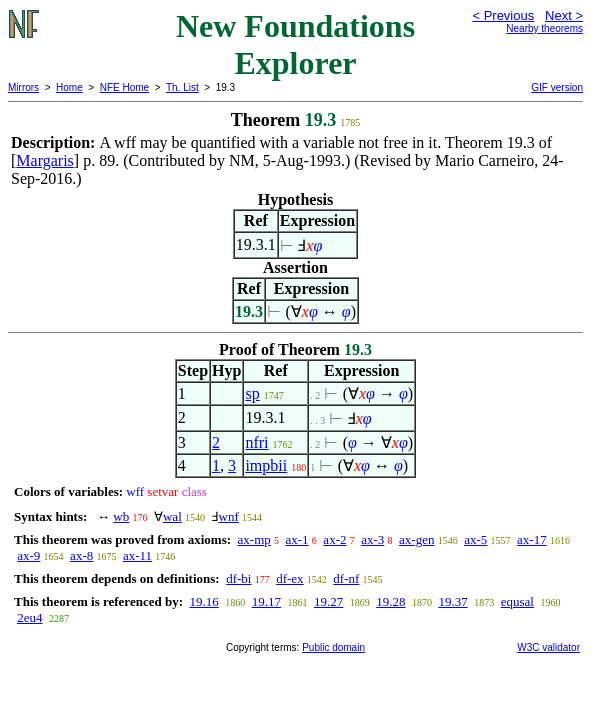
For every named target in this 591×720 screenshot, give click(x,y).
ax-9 (28, 555)
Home (69, 87)
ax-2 (334, 539)
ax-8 (81, 555)
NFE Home (124, 87)
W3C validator (548, 647)
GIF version (557, 87)
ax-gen (416, 539)
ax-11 (137, 555)
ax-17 (532, 539)
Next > (564, 15)
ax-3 (372, 539)
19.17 (266, 601)
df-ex (289, 578)
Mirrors (23, 87)
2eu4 (29, 617)
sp (252, 393)
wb (121, 516)
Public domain (333, 647)
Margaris (44, 160)
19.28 (390, 601)
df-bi (238, 578)
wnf (229, 516)
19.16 (203, 601)
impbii (266, 465)
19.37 (452, 601)
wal (172, 516)
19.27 (328, 601)
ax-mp (254, 539)
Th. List (182, 87)
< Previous (503, 15)
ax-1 (297, 539)
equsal (517, 601)
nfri (256, 442)
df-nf (346, 578)
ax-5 (475, 539)
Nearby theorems (544, 28)
